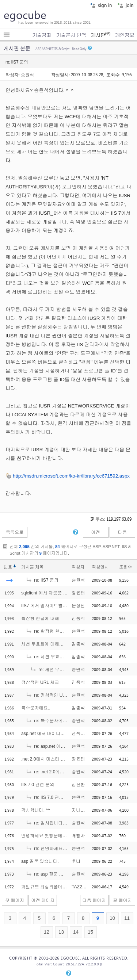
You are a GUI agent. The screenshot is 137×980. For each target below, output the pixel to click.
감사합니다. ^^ (36, 810)
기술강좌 (42, 35)
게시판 (100, 35)
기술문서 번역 (71, 35)
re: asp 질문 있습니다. (52, 874)
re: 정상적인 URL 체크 (52, 695)
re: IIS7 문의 (42, 580)
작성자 (78, 567)
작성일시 (100, 567)
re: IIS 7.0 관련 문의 (50, 797)
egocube (25, 15)
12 (47, 932)
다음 (122, 532)
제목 (39, 567)
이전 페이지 (43, 900)
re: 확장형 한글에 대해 (52, 631)
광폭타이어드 (85, 734)
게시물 (32, 567)
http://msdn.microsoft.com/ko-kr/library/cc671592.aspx (71, 476)
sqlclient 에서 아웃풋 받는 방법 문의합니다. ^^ (67, 593)
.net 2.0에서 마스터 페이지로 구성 (55, 759)
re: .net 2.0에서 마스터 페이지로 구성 (67, 772)
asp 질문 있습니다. (40, 861)
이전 (95, 532)
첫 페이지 (15, 900)
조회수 (125, 567)
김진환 (78, 785)
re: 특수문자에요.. (48, 721)
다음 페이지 (94, 900)
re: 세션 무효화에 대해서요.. (58, 657)
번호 (8, 567)
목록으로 (15, 532)
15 (90, 932)
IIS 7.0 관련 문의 (38, 785)
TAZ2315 (81, 887)
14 (76, 932)
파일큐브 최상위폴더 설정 (47, 887)
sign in (101, 5)
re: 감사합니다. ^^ (47, 823)
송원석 (27, 74)
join (125, 5)
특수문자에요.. (36, 708)
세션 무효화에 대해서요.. (46, 644)
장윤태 (78, 593)
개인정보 (125, 35)
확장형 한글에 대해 (40, 619)
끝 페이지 (122, 900)
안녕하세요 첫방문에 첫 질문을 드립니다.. (63, 836)
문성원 (78, 606)
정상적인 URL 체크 (40, 682)
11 (127, 918)
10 (112, 918)
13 (61, 932)
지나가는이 (83, 810)
